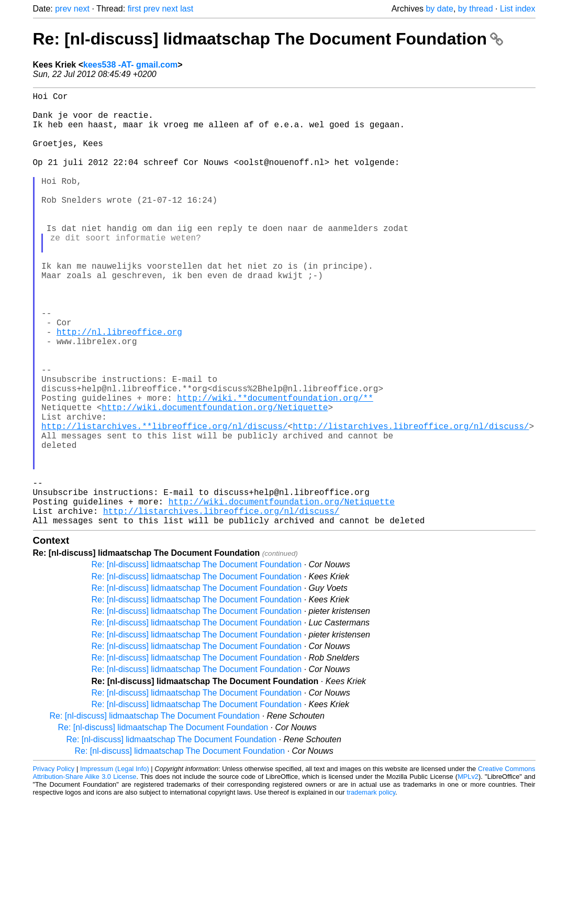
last (187, 9)
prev (63, 9)
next (82, 9)
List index (518, 9)
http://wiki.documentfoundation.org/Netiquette (215, 478)
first (135, 9)
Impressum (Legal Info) (115, 865)
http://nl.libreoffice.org (119, 386)
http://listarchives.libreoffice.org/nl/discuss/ (411, 501)
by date (439, 9)
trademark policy (371, 889)
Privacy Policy (54, 865)
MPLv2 (468, 873)
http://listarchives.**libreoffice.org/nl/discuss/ (164, 501)
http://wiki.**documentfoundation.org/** (275, 467)
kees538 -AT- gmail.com (130, 65)
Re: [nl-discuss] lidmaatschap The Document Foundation (268, 39)
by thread (476, 9)
